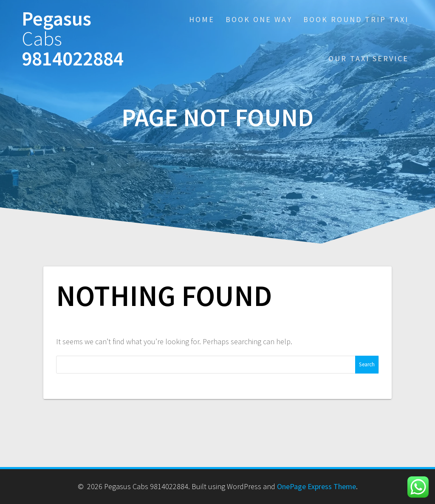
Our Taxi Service (369, 58)
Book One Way (259, 19)
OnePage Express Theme (316, 486)
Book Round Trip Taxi (356, 19)
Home (202, 19)
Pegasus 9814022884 (73, 39)
